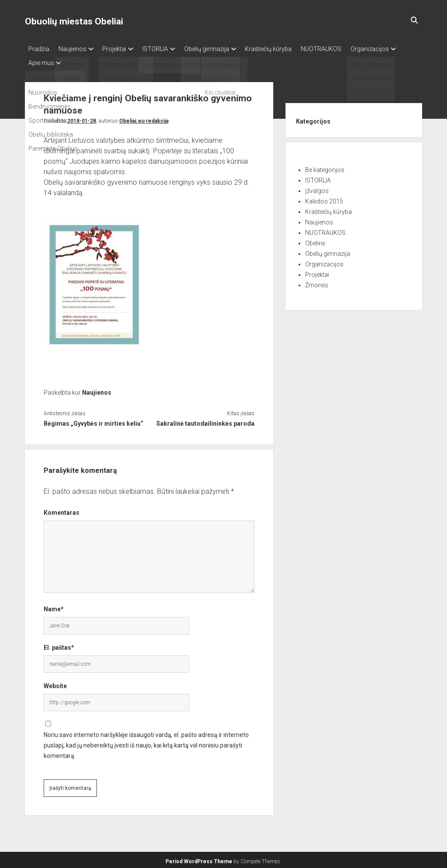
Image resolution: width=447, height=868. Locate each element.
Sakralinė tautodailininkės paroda (205, 421)
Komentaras (62, 510)
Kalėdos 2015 (324, 199)
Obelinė (315, 241)
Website (55, 684)
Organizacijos (48, 60)
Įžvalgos (317, 188)
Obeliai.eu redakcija (144, 118)
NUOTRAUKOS (346, 49)
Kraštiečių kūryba (289, 49)
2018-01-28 (82, 118)
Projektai (122, 49)
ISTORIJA (167, 49)
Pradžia (39, 49)
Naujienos (76, 49)
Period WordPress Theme (199, 859)
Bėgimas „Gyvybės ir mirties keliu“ (93, 421)
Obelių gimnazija (223, 49)
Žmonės (317, 282)
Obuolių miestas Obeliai (74, 21)
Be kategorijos (325, 167)
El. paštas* (59, 645)
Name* (54, 607)
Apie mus (100, 60)
